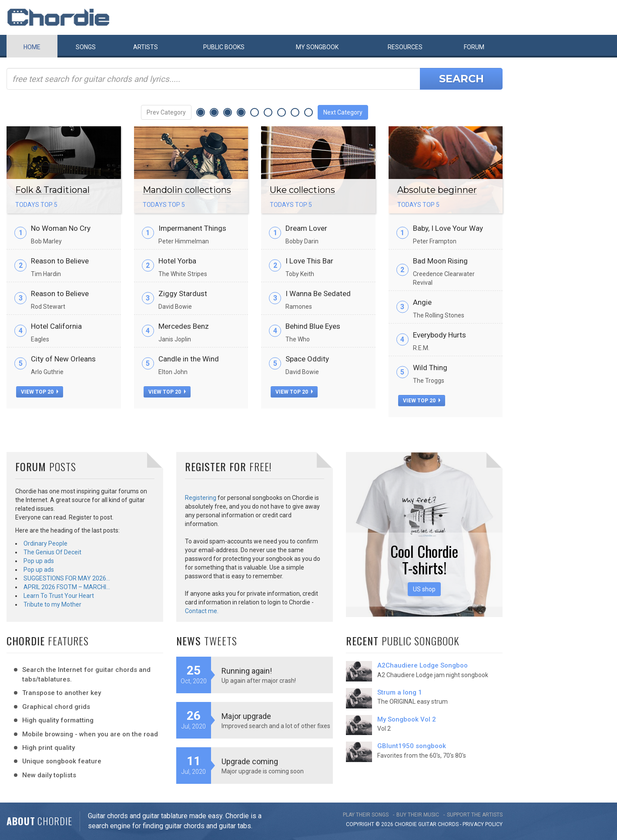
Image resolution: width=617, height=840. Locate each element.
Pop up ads (39, 561)
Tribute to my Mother (52, 604)
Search (461, 79)
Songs (86, 47)
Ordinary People (45, 543)
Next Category (343, 112)
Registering (201, 498)
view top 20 (40, 392)
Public (224, 47)
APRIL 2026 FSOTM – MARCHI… (67, 587)
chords (448, 824)
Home (32, 47)
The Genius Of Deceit (52, 552)
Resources (405, 47)
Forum (474, 47)
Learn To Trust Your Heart (59, 596)
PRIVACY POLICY (483, 824)
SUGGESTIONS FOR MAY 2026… (67, 578)
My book (317, 47)
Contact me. (202, 611)
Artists (146, 47)
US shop (424, 589)
